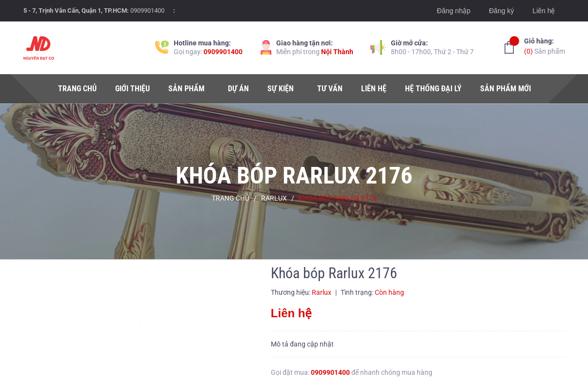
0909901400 (147, 10)
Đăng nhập (454, 11)
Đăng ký (501, 11)
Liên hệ (544, 11)
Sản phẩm (545, 46)
